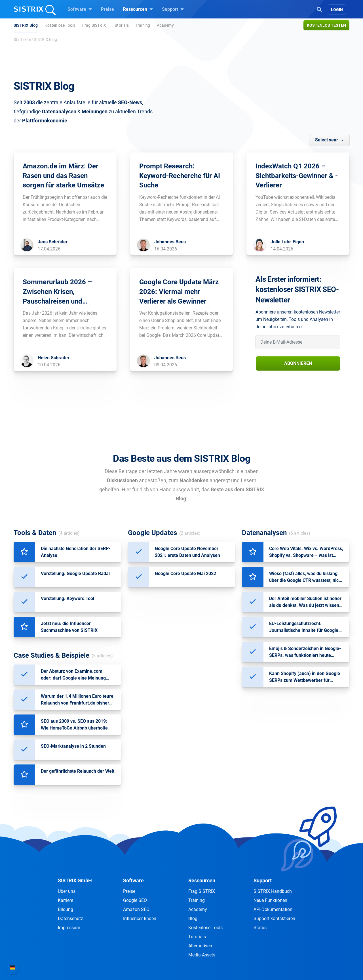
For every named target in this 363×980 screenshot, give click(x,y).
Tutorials (121, 25)
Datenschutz (70, 919)
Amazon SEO (136, 909)
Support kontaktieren (274, 919)
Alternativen (200, 946)
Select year (327, 140)
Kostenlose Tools (60, 25)
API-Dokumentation (273, 909)
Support (173, 9)
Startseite (22, 39)
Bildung (66, 909)
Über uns (67, 891)
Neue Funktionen (270, 900)
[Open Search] (319, 9)
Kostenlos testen (326, 25)
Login (337, 10)
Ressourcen (138, 9)
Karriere (66, 900)
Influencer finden (140, 919)
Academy (165, 25)
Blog (193, 919)
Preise (107, 9)
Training (143, 25)
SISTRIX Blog (26, 25)
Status (260, 928)
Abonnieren (298, 363)
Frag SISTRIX (94, 25)
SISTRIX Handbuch (273, 891)
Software (80, 9)
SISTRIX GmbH (75, 880)
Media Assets (202, 955)
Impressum (69, 928)
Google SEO (135, 900)
